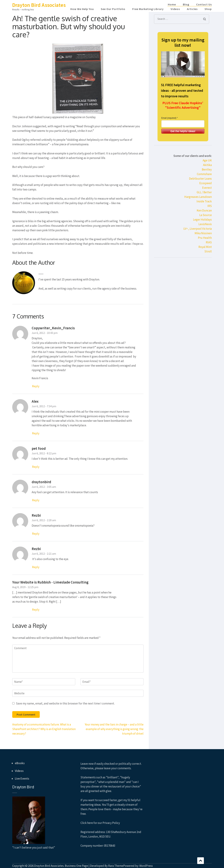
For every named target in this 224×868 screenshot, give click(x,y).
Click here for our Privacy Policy (100, 823)
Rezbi (36, 515)
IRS (210, 206)
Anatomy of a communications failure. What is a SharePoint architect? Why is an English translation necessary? (44, 729)
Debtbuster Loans (200, 179)
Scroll (201, 861)
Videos (175, 9)
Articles (192, 9)
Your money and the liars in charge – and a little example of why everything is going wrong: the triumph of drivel (114, 729)
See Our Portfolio (113, 9)
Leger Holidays (202, 220)
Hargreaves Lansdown (198, 197)
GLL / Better (204, 192)
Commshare (204, 174)
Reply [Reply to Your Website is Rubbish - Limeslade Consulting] (36, 610)
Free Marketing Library (148, 9)
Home (172, 4)
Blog (186, 4)
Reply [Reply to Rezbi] (36, 534)
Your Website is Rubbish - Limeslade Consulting (50, 582)
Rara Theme (116, 866)
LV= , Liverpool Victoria (198, 229)
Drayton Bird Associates (39, 5)
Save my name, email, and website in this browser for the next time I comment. (65, 703)
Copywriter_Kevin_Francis (53, 328)
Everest (207, 188)
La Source (206, 215)
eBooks (20, 763)
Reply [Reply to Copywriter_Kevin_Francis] (36, 386)
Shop (208, 9)
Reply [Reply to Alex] (36, 433)
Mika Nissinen (203, 233)
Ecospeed (206, 183)
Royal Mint (205, 247)
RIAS (209, 242)
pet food (39, 448)
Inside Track (204, 201)
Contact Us (204, 4)
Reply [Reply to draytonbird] (36, 500)
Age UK (207, 160)
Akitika (207, 165)
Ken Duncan (204, 210)
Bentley (207, 169)
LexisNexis (205, 224)
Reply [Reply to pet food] (36, 467)
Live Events (22, 779)
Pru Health (205, 238)
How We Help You (82, 9)
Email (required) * (169, 118)
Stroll (208, 251)
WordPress (146, 866)
